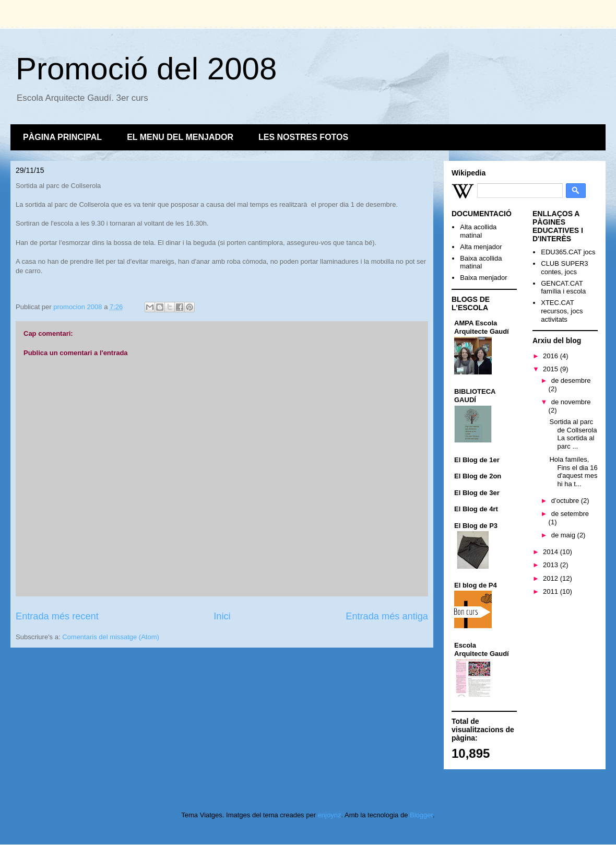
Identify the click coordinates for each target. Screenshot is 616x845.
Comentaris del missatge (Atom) (111, 637)
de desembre (571, 380)
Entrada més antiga (387, 616)
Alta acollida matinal (478, 231)
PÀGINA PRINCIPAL (62, 137)
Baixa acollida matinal (481, 262)
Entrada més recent (57, 616)
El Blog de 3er (477, 493)
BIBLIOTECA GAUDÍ (475, 396)
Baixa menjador (483, 278)
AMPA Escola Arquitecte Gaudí (482, 327)
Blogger (421, 815)
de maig (564, 535)
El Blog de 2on (478, 476)
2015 (552, 369)
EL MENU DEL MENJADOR (180, 137)
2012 (552, 578)
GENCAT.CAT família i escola (563, 287)
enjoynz (330, 815)
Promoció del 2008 (146, 69)
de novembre (571, 402)
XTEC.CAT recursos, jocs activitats (562, 311)
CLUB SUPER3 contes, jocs (564, 268)
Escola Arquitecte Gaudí (482, 649)
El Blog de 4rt (476, 509)
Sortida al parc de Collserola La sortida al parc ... (573, 434)
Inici (222, 616)
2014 (552, 552)
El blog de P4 (476, 585)
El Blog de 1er (477, 460)
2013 (552, 565)
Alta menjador (481, 247)
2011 (552, 591)
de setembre (570, 514)
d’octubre (566, 501)
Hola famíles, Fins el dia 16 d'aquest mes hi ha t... (573, 472)
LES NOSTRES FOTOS (303, 137)
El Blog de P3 (476, 526)
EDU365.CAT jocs (568, 252)
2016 (552, 356)
